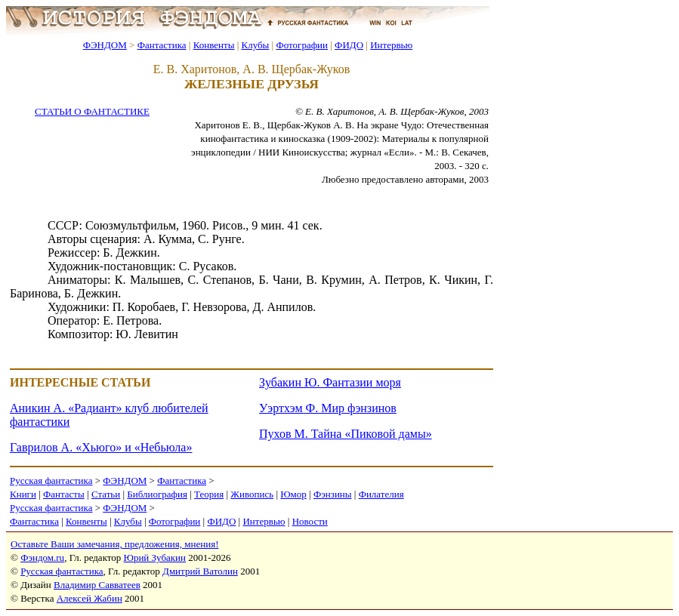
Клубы (255, 45)
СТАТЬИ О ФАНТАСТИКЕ (92, 111)
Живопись (252, 494)
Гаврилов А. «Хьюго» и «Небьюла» (101, 447)
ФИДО (349, 45)
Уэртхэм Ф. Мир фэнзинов (328, 408)
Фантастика (162, 45)
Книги (23, 494)
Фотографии (302, 45)
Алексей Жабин (90, 598)
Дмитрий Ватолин (200, 571)
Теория (209, 494)
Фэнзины (333, 494)
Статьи (106, 494)
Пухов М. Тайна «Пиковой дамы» (346, 434)
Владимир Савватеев (97, 585)
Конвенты (214, 45)
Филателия (381, 494)
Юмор (293, 494)
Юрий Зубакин (155, 557)
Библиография (157, 494)
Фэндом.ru (42, 557)
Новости (310, 521)
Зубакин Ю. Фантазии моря (330, 382)
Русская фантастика (51, 480)
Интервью (391, 45)
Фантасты (64, 494)
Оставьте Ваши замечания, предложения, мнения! (114, 544)
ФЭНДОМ (105, 45)
